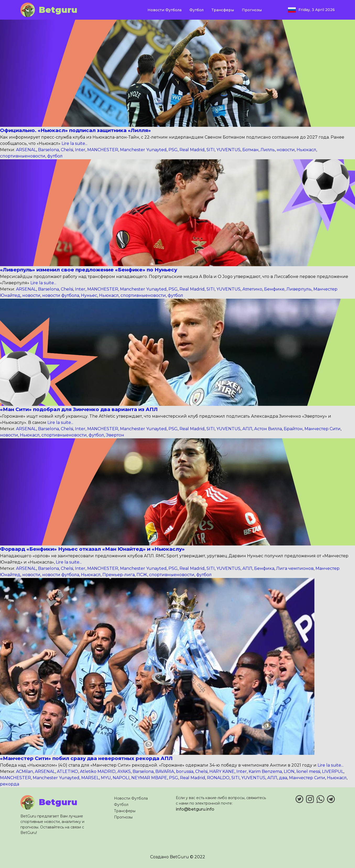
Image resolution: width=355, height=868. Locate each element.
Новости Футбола (165, 10)
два (283, 778)
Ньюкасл (306, 150)
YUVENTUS (228, 150)
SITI (211, 150)
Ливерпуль (299, 289)
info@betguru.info (195, 809)
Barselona (48, 150)
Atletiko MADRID (98, 771)
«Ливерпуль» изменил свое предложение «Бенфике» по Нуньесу (89, 270)
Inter (80, 150)
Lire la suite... (74, 143)
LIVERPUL (333, 771)
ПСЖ (142, 575)
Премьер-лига (119, 575)
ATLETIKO (67, 771)
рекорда (10, 784)
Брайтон (293, 429)
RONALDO (218, 778)
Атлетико (252, 289)
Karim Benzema (265, 771)
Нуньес (89, 295)
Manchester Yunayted (143, 150)
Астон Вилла (268, 429)
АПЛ (247, 429)
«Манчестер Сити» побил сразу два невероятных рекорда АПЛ (86, 758)
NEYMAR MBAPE (149, 778)
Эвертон (115, 435)
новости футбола (61, 295)
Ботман (250, 150)
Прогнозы (252, 10)
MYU (106, 778)
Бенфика (264, 568)
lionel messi (308, 771)
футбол (55, 156)
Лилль (268, 150)
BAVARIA (165, 771)
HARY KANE (222, 771)
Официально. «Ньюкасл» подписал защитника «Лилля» (75, 130)
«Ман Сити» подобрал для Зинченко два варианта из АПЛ (79, 409)
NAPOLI (121, 778)
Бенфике (274, 289)
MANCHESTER (103, 150)
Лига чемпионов (295, 568)
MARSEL (90, 778)
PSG (173, 150)
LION (289, 771)
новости (286, 150)
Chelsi (67, 150)
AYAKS (124, 771)
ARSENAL (26, 150)
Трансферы (223, 10)
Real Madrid (192, 150)
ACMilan (24, 771)
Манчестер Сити (323, 429)
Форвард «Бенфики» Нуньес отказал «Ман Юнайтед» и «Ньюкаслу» (92, 549)
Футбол (196, 10)
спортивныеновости (23, 156)
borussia (185, 771)
